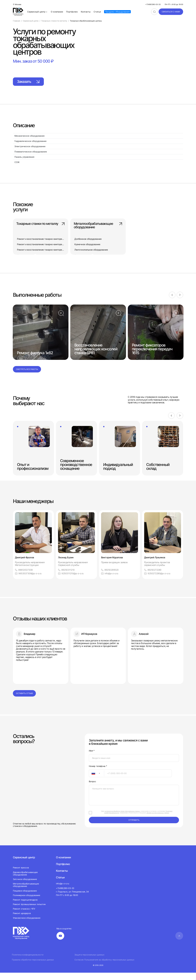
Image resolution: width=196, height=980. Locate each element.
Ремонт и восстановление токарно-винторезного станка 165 (49, 245)
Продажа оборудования (117, 12)
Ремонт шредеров (22, 921)
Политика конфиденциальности (28, 962)
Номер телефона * (98, 774)
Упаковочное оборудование (27, 925)
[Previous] (171, 302)
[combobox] (97, 781)
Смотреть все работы (27, 376)
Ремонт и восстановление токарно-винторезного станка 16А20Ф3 (52, 250)
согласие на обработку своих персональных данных (122, 818)
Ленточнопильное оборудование (92, 250)
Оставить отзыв (24, 701)
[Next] (180, 302)
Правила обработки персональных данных (33, 967)
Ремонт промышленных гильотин (29, 912)
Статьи (97, 12)
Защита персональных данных (89, 962)
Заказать (33, 82)
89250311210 (67, 577)
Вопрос (92, 789)
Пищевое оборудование (25, 898)
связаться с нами (171, 12)
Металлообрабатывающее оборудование (98, 227)
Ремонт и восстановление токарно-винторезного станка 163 (49, 239)
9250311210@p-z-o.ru (71, 581)
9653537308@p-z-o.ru (29, 581)
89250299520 (110, 577)
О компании (57, 12)
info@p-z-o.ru (110, 581)
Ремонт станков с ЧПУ (24, 916)
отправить (134, 827)
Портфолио (72, 12)
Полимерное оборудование (26, 903)
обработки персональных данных (158, 820)
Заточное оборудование (25, 887)
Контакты (86, 12)
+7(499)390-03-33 (153, 4)
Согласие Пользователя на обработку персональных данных (104, 967)
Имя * (92, 758)
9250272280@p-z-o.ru (158, 581)
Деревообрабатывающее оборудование (25, 881)
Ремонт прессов (21, 875)
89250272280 (153, 577)
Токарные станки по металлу (41, 227)
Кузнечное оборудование (88, 245)
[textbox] (92, 781)
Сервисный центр (37, 12)
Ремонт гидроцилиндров (25, 907)
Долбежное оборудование (89, 239)
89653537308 (24, 577)
